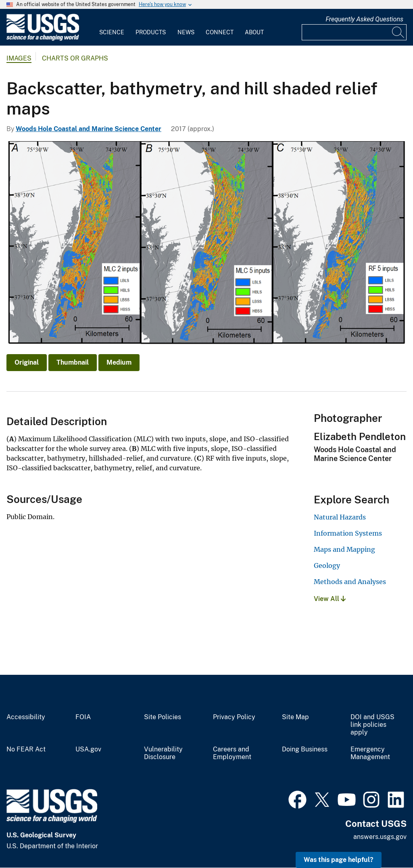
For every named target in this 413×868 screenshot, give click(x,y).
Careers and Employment (232, 753)
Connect (220, 32)
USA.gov (88, 749)
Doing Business (305, 749)
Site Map (295, 717)
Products (151, 32)
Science (112, 32)
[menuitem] (112, 27)
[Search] (398, 32)
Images (19, 58)
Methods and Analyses (350, 582)
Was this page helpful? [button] (339, 860)
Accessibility (26, 717)
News (186, 32)
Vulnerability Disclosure (163, 753)
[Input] (354, 32)
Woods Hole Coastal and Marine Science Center (89, 129)
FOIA (83, 717)
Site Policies (163, 717)
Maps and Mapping (344, 549)
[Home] (43, 39)
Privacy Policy (234, 717)
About (254, 32)
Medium (119, 362)
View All (330, 599)
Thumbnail (73, 362)
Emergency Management (370, 753)
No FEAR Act (26, 749)
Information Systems (348, 533)
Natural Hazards (340, 517)
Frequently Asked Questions (364, 19)
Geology (327, 565)
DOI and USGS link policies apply (372, 725)
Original (27, 362)
